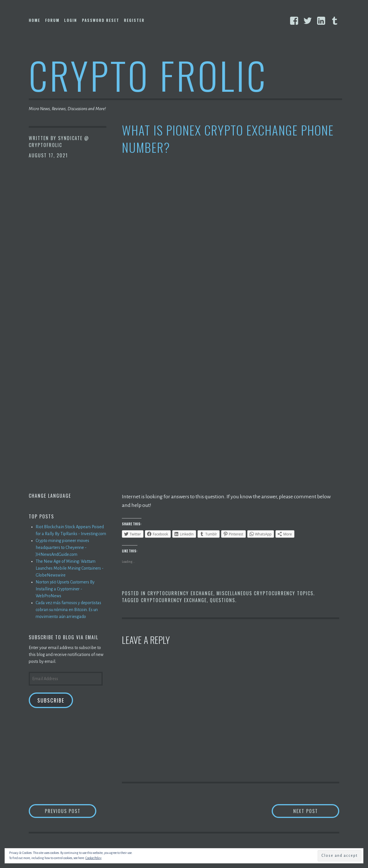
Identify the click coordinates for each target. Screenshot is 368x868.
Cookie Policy (93, 858)
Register (134, 20)
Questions (223, 600)
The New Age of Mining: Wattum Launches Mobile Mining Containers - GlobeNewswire (70, 568)
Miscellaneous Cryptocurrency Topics (265, 593)
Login (71, 20)
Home (34, 20)
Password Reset (101, 20)
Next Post (316, 811)
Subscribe (51, 700)
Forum (52, 20)
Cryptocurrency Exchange (180, 593)
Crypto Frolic (148, 75)
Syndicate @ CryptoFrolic (59, 142)
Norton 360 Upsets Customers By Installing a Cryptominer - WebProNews (65, 589)
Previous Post (71, 811)
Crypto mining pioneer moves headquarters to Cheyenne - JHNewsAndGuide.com (62, 547)
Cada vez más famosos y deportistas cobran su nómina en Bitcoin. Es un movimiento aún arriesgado (68, 610)
